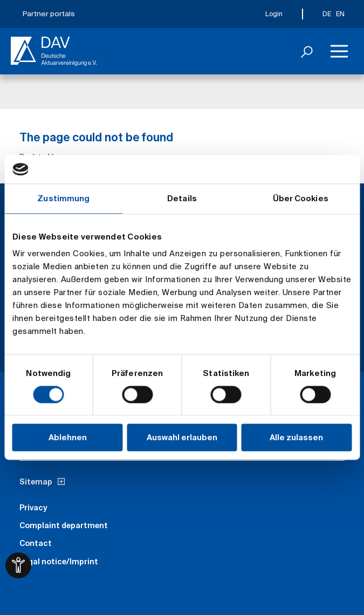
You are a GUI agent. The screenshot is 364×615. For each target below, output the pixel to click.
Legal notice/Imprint (59, 562)
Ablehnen (68, 438)
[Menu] (339, 51)
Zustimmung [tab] (63, 198)
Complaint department (64, 525)
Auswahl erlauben (182, 438)
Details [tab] (182, 198)
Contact (36, 543)
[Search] (307, 51)
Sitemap (36, 482)
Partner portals (49, 14)
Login (274, 14)
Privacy (33, 508)
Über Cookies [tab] (301, 198)
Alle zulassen (296, 438)
